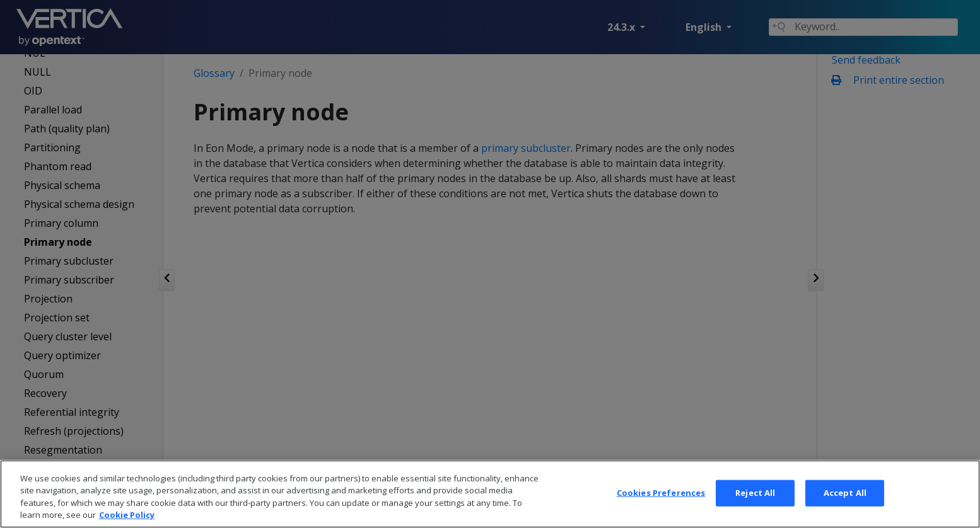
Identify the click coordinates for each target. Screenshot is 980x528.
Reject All (755, 503)
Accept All (845, 503)
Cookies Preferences (661, 503)
